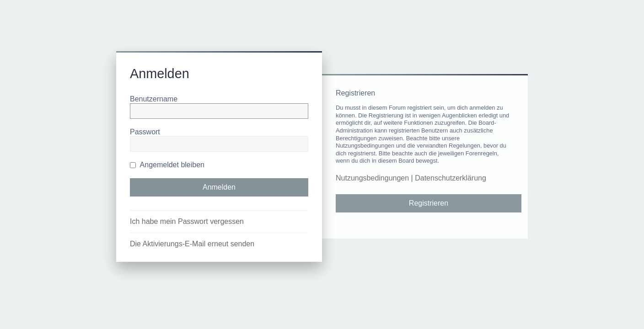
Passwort (145, 132)
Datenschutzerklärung (451, 178)
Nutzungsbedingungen (372, 178)
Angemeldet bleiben (167, 165)
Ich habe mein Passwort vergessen (187, 221)
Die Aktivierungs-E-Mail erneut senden (192, 244)
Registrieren (429, 203)
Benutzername (154, 99)
